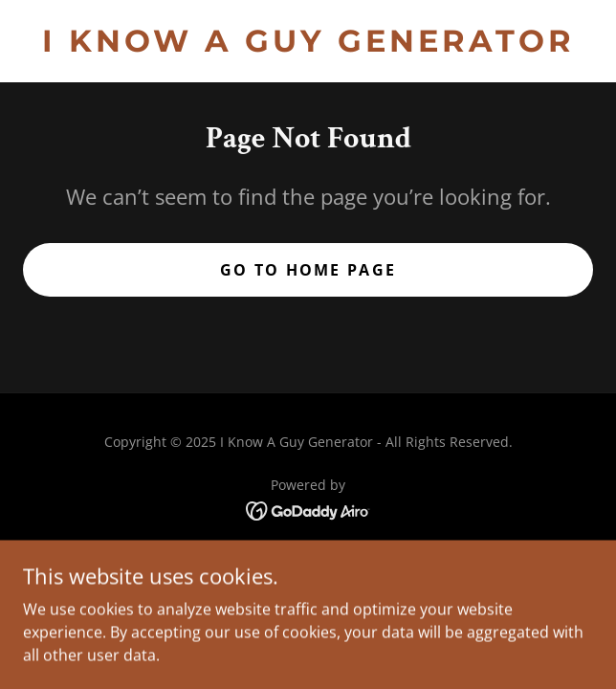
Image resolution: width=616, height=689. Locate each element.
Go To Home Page (308, 270)
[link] (308, 41)
